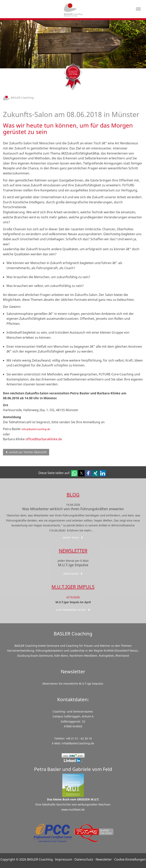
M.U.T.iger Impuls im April (73, 602)
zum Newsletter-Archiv (73, 610)
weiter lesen (73, 537)
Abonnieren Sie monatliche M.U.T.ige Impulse (73, 684)
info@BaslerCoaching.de (36, 429)
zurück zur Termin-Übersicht (26, 452)
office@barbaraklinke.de (44, 439)
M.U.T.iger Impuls (73, 587)
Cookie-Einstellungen (130, 859)
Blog (73, 494)
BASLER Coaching (18, 98)
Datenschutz (84, 859)
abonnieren (73, 574)
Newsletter (73, 551)
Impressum (64, 859)
